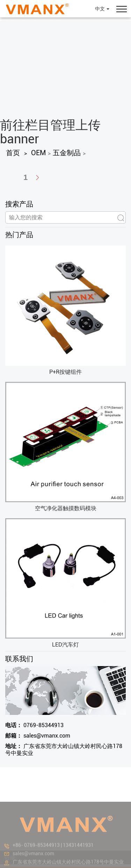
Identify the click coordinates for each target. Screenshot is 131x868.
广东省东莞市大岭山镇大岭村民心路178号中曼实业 (64, 750)
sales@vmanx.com (38, 736)
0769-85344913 (34, 725)
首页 (13, 153)
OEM (38, 153)
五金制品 (67, 153)
